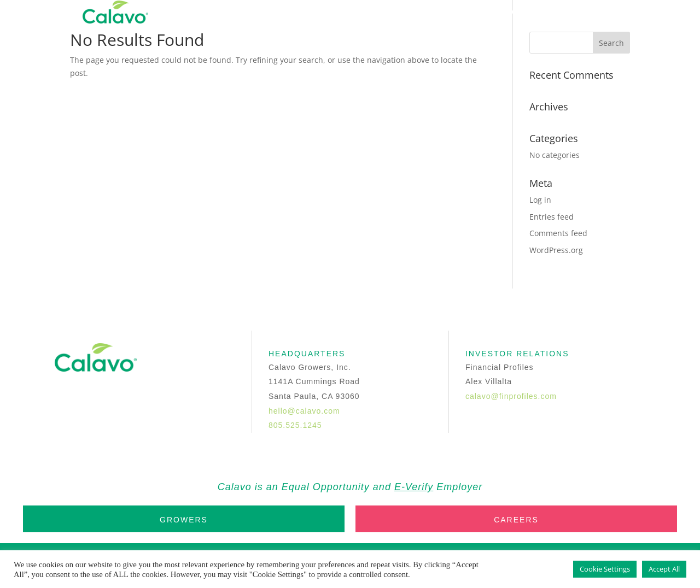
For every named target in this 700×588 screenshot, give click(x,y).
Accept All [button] (664, 569)
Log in (540, 200)
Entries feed (552, 217)
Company (335, 12)
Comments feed (558, 233)
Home (285, 12)
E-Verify (414, 487)
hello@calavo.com (304, 411)
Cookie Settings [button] (605, 569)
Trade (573, 12)
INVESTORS (461, 12)
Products (396, 12)
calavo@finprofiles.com (511, 396)
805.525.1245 (295, 425)
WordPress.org (556, 250)
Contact (523, 12)
